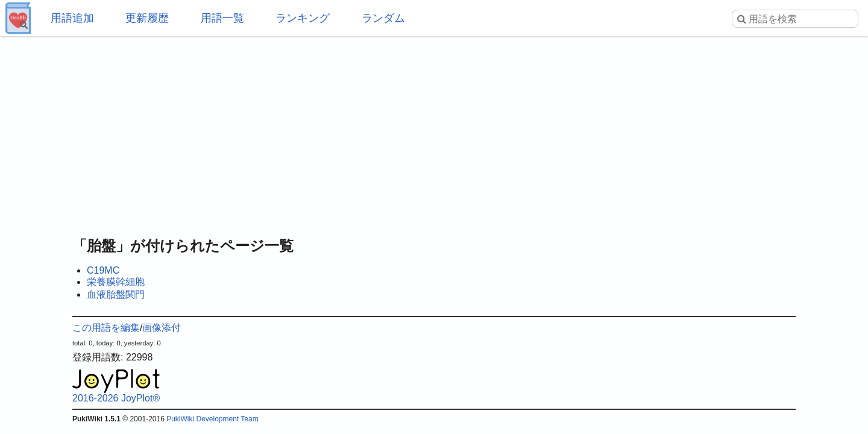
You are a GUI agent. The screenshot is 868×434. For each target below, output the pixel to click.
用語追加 (72, 18)
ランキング (303, 18)
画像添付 (162, 328)
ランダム (383, 18)
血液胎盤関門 (116, 294)
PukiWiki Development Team (212, 419)
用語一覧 (222, 18)
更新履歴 (147, 18)
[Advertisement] (434, 133)
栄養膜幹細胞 (116, 282)
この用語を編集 (106, 328)
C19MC (103, 270)
